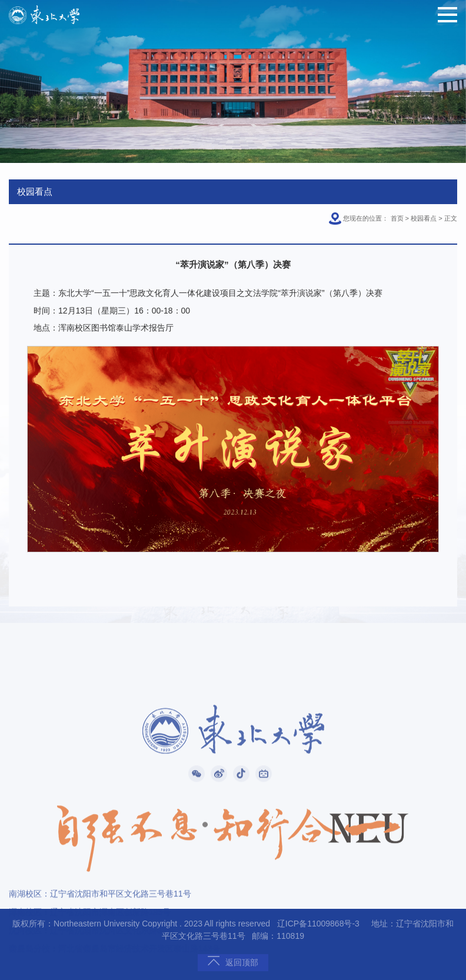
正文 (451, 218)
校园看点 (424, 218)
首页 (397, 218)
